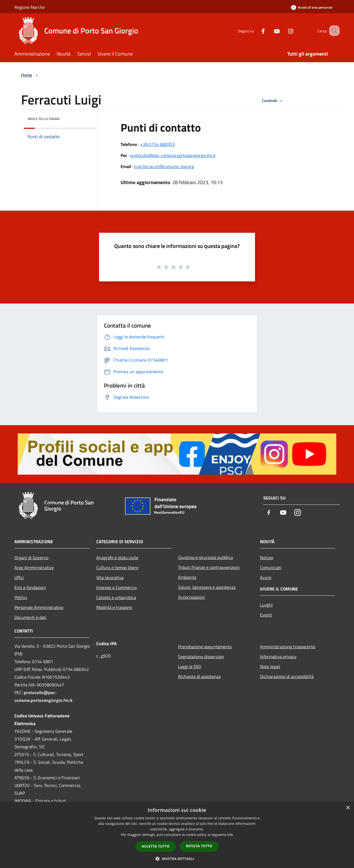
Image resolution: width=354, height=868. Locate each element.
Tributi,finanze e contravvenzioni (209, 567)
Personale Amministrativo (39, 607)
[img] (84, 117)
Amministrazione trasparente (288, 647)
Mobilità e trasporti (114, 607)
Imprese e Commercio (116, 587)
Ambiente (187, 577)
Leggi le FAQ (190, 666)
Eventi (266, 615)
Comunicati (271, 568)
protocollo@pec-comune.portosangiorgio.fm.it (173, 155)
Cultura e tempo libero (117, 568)
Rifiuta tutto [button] (199, 846)
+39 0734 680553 (158, 144)
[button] (177, 859)
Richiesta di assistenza (199, 676)
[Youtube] (270, 31)
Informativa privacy (278, 657)
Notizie (267, 558)
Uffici (19, 577)
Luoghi (266, 605)
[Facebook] (256, 31)
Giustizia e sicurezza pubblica (205, 557)
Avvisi (266, 577)
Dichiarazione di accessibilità (287, 676)
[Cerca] (333, 31)
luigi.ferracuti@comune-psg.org (164, 166)
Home (27, 75)
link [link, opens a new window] (230, 835)
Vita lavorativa (110, 577)
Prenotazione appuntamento (205, 647)
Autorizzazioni (192, 597)
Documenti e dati (30, 617)
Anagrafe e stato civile (117, 558)
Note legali (270, 666)
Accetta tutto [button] (156, 846)
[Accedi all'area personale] (312, 7)
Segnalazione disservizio (201, 657)
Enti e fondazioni (30, 587)
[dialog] (177, 835)
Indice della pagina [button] (44, 119)
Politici (21, 597)
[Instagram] (284, 31)
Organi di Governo (31, 558)
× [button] (348, 808)
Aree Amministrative (34, 568)
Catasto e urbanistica (116, 597)
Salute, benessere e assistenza (207, 587)
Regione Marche (30, 7)
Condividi (273, 101)
